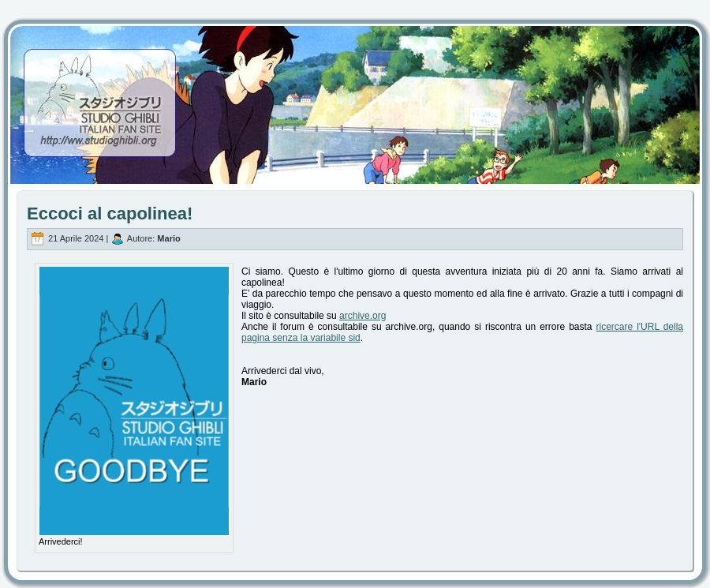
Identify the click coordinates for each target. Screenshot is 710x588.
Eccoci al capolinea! (110, 213)
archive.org (362, 316)
